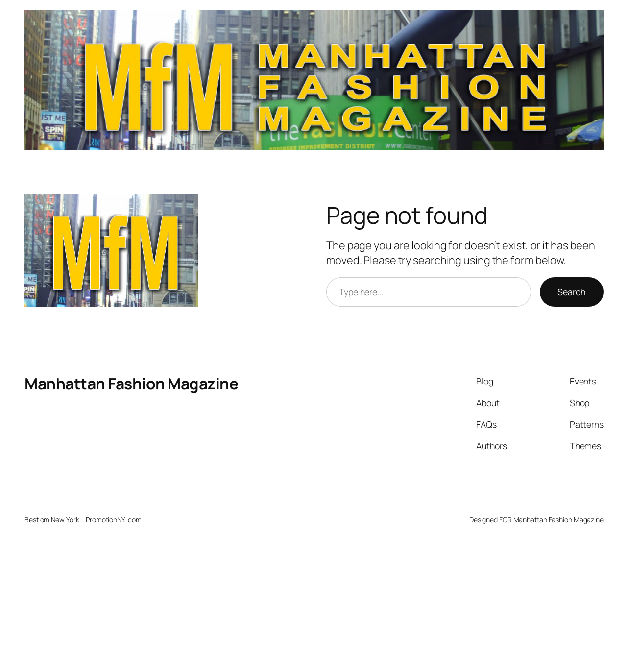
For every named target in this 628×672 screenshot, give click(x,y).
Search (572, 292)
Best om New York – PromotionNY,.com (83, 519)
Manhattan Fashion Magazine (131, 384)
